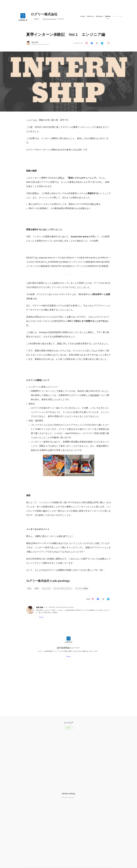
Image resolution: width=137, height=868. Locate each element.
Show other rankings (68, 797)
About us (91, 16)
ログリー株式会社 (44, 14)
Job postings (118, 16)
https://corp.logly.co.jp (50, 19)
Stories (108, 16)
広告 (30, 588)
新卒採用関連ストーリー (68, 648)
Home (83, 16)
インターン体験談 (82, 588)
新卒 (37, 588)
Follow (36, 19)
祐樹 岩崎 (35, 42)
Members (99, 16)
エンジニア (47, 588)
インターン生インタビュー (63, 588)
